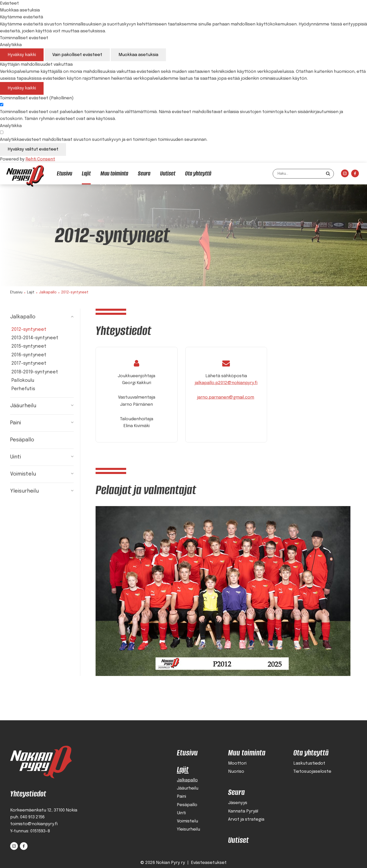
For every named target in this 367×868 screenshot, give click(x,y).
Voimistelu (23, 474)
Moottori (237, 763)
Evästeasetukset (209, 863)
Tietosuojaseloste (312, 772)
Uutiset (238, 840)
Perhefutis (23, 389)
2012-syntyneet (29, 330)
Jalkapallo (23, 317)
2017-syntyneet (29, 363)
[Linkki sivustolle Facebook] (355, 175)
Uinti (16, 457)
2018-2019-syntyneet (35, 372)
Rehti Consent (40, 159)
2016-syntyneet (29, 355)
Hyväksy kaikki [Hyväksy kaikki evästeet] (22, 55)
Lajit (31, 292)
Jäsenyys (238, 803)
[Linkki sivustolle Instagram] (345, 175)
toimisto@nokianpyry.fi (34, 824)
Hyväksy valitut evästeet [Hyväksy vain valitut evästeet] (33, 149)
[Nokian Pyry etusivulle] (25, 176)
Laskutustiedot (309, 763)
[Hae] (328, 174)
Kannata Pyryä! (243, 811)
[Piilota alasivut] (69, 317)
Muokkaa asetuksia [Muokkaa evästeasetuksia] (138, 55)
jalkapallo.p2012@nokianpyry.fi (226, 383)
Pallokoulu (23, 381)
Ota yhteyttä (311, 753)
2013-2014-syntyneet (35, 338)
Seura (236, 792)
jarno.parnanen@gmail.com (226, 397)
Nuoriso (236, 772)
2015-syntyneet (29, 346)
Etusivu (16, 292)
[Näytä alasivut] (69, 406)
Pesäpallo (22, 440)
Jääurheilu (23, 406)
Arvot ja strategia (246, 819)
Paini (16, 423)
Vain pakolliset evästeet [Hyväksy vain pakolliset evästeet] (77, 55)
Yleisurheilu (24, 491)
